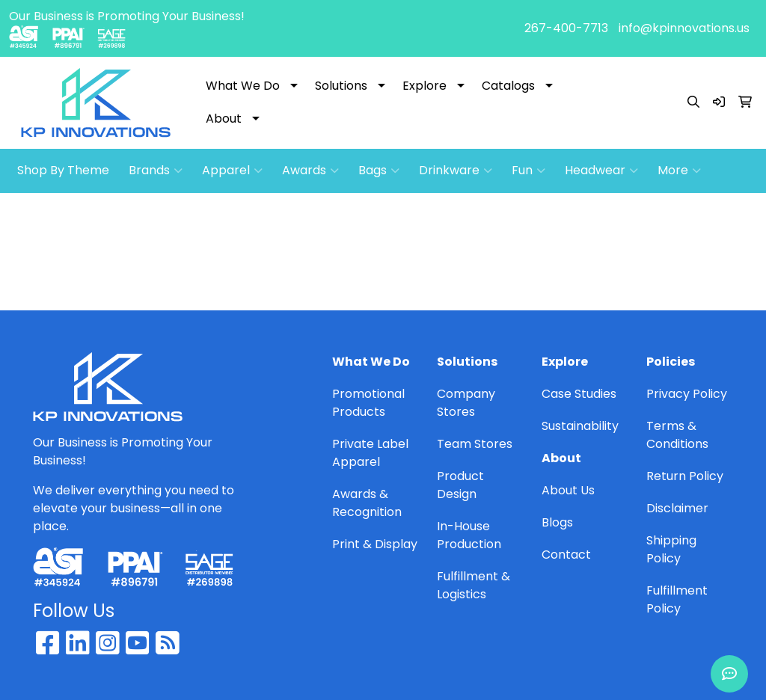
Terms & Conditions (677, 435)
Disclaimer (677, 508)
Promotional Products (368, 403)
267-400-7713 (566, 28)
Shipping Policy (671, 549)
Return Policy (685, 476)
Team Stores (475, 444)
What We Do (243, 86)
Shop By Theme (63, 170)
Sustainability (580, 426)
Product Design (460, 485)
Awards (310, 171)
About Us (568, 490)
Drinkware (456, 171)
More (679, 171)
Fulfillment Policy (677, 599)
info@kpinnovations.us (684, 28)
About (224, 119)
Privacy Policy (687, 394)
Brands (156, 171)
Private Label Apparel (370, 453)
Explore (425, 86)
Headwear (601, 171)
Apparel (232, 171)
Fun (528, 171)
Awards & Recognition (367, 503)
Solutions (341, 86)
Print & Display (375, 544)
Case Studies (579, 394)
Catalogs (508, 86)
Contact (566, 555)
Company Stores (466, 403)
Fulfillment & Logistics (474, 585)
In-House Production (469, 535)
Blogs (557, 522)
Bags (379, 171)
